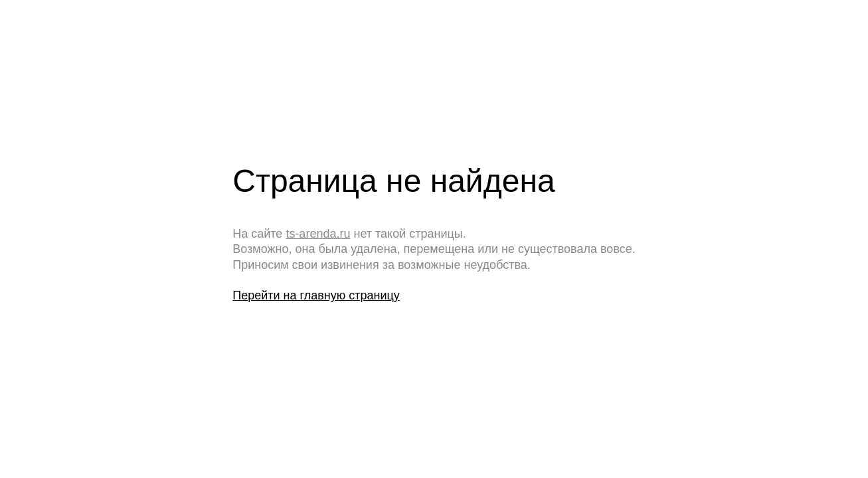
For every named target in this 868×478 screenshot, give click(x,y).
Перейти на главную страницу (316, 295)
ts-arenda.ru (318, 234)
